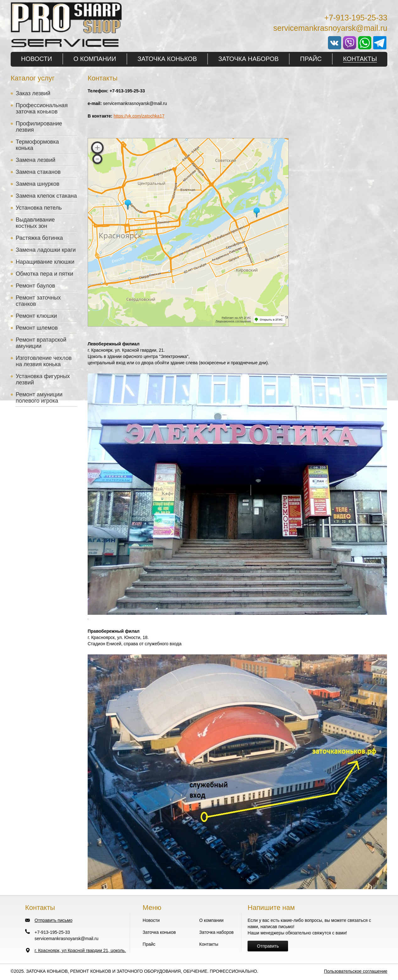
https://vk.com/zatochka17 (139, 116)
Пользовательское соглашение (356, 971)
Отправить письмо (53, 920)
